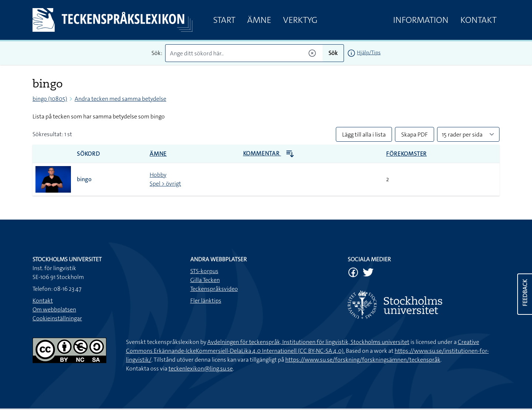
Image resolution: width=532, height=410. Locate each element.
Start (224, 20)
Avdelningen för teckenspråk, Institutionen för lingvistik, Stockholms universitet (308, 342)
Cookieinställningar (57, 318)
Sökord (88, 154)
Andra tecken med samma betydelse (120, 99)
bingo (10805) (50, 99)
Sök (333, 53)
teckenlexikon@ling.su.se (201, 368)
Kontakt (478, 20)
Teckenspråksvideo (214, 289)
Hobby (158, 175)
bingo (84, 179)
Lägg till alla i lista (364, 135)
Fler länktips (206, 301)
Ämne (259, 20)
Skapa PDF (415, 135)
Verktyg (300, 20)
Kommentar (269, 153)
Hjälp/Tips (369, 52)
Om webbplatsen (54, 309)
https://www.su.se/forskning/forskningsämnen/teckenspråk (363, 360)
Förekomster (406, 154)
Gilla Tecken (205, 280)
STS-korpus (204, 271)
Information (421, 20)
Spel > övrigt (165, 184)
